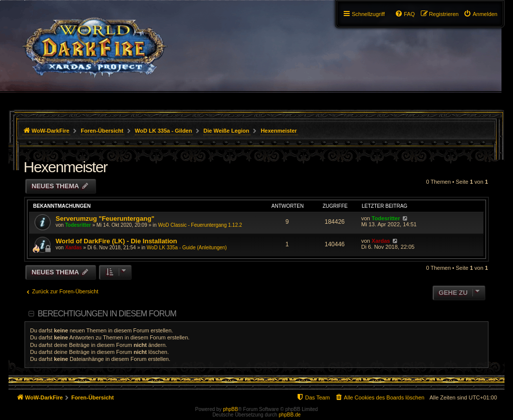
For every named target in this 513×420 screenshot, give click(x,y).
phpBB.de (290, 415)
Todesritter (78, 225)
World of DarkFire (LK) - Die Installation (116, 241)
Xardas (73, 248)
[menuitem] (480, 14)
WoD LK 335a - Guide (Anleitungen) (187, 248)
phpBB (230, 409)
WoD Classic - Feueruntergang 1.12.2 (200, 225)
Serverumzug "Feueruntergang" (105, 219)
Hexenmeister (65, 167)
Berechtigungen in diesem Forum (107, 314)
